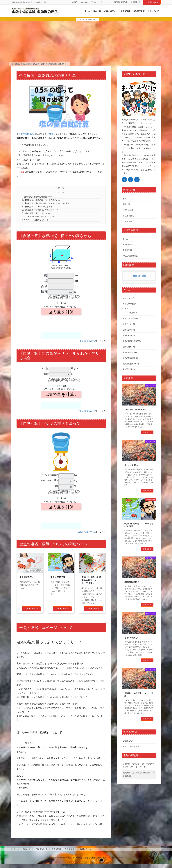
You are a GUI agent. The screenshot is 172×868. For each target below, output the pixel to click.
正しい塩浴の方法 (86, 345)
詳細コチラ (147, 432)
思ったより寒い (131, 465)
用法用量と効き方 (132, 582)
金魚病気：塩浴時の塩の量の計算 (40, 197)
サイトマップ (105, 2)
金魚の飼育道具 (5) (131, 358)
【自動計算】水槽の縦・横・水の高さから (44, 201)
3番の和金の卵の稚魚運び (135, 410)
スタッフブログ (129, 304)
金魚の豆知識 (131, 755)
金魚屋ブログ (70, 853)
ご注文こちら (128, 741)
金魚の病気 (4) (129, 335)
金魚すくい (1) (129, 324)
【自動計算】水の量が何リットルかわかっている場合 (49, 204)
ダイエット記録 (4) (131, 318)
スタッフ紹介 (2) (130, 313)
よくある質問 (128, 216)
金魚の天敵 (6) (129, 330)
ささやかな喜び (131, 638)
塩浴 (51, 134)
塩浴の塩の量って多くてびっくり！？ (43, 219)
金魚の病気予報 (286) (132, 341)
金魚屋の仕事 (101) (131, 364)
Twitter (94, 2)
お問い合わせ (152, 2)
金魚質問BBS (27, 134)
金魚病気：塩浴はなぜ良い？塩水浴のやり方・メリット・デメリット (139, 765)
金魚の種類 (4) (129, 347)
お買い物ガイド (41, 853)
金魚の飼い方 (128, 245)
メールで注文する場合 (132, 746)
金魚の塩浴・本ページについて (39, 216)
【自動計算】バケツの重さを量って (41, 208)
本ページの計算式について (37, 223)
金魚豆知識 (127, 250)
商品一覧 (126, 204)
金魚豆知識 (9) (129, 369)
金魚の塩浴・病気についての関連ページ (43, 212)
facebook (84, 2)
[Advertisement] (86, 42)
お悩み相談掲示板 (130, 256)
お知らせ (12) (128, 298)
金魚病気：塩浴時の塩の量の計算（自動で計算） (139, 774)
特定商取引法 (136, 2)
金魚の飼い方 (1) (130, 352)
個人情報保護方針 (121, 2)
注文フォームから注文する (88, 19)
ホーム (125, 199)
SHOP (75, 2)
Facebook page (139, 276)
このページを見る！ (31, 612)
